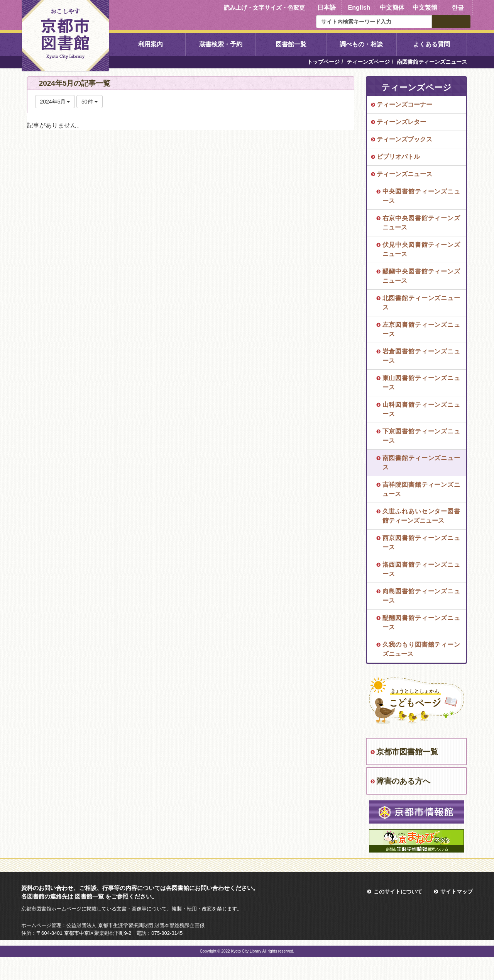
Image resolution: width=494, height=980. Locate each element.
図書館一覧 (291, 44)
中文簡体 (392, 8)
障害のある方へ (403, 781)
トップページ (323, 62)
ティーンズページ (368, 62)
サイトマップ (457, 892)
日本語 (327, 8)
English (359, 8)
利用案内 (151, 44)
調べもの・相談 (361, 44)
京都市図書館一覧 (407, 752)
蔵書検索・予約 (221, 44)
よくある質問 (431, 44)
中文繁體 (425, 8)
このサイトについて (398, 892)
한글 (458, 8)
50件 (89, 102)
